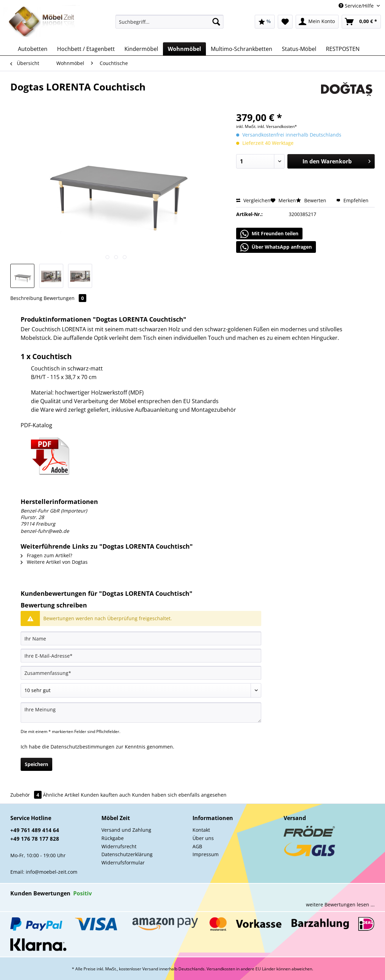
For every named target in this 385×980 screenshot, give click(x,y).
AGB (197, 846)
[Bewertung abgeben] (141, 690)
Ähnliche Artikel (61, 795)
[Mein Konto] (317, 22)
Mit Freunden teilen (269, 234)
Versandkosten (221, 969)
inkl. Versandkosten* (277, 126)
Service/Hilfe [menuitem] (357, 6)
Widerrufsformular (123, 863)
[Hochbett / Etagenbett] (86, 49)
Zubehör (27, 795)
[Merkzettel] (285, 22)
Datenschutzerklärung (127, 854)
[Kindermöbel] (141, 49)
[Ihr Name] (141, 638)
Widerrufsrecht (119, 846)
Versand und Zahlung (126, 830)
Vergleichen (253, 200)
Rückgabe (113, 838)
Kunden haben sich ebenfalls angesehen (179, 795)
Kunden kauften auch (106, 795)
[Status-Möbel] (299, 49)
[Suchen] (216, 22)
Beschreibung (26, 298)
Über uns (203, 838)
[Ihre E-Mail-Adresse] (141, 656)
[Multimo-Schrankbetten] (241, 49)
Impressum (206, 854)
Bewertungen (65, 298)
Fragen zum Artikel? (46, 555)
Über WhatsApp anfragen (276, 247)
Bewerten (312, 200)
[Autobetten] (33, 49)
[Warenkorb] (361, 22)
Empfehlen (352, 200)
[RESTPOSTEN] (343, 49)
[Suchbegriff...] (169, 22)
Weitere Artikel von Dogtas (54, 562)
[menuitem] (169, 25)
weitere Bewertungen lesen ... (340, 904)
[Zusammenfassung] (141, 673)
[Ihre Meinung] (141, 713)
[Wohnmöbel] (184, 49)
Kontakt (201, 830)
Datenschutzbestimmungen (82, 747)
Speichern (36, 764)
